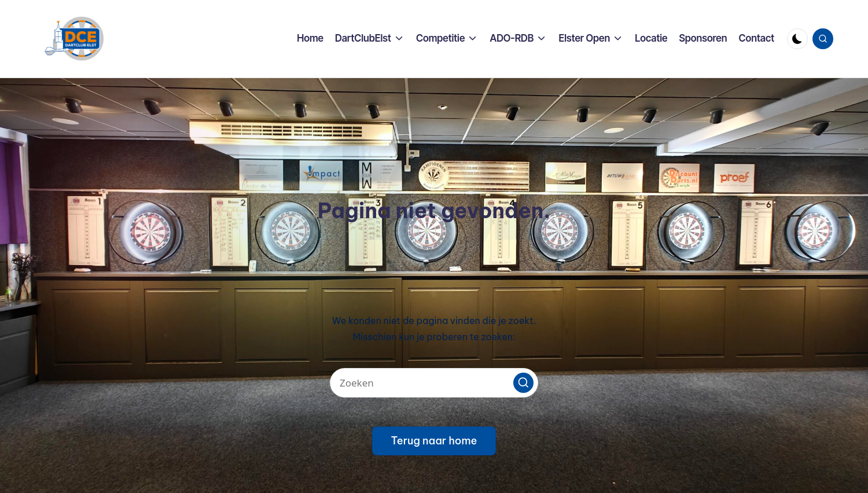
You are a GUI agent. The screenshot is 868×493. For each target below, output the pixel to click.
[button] (523, 383)
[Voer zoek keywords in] (434, 383)
